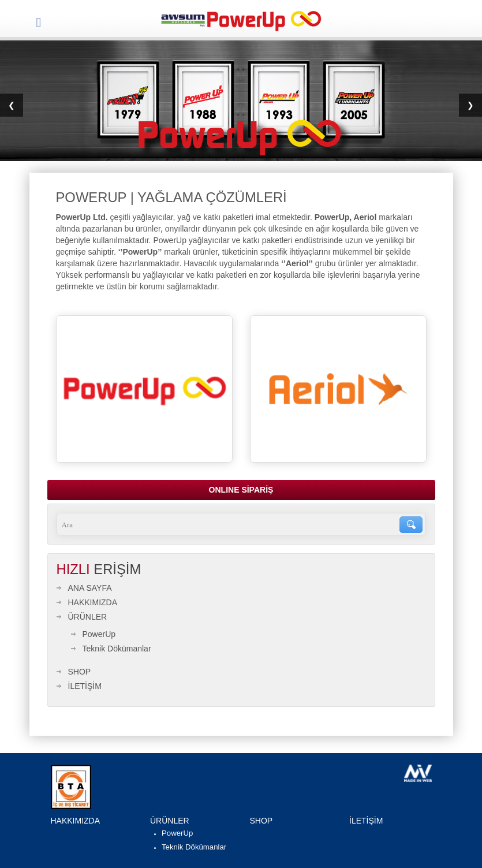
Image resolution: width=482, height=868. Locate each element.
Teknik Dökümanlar (117, 649)
